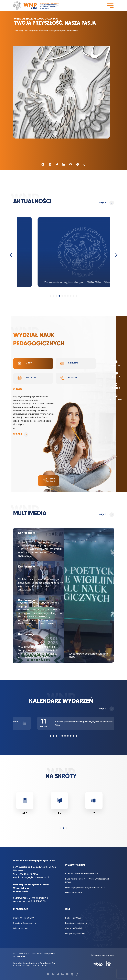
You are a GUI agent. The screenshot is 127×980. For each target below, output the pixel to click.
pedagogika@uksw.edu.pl (35, 877)
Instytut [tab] (27, 378)
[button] (51, 296)
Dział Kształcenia (73, 893)
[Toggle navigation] (110, 6)
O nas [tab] (25, 363)
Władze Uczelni (21, 928)
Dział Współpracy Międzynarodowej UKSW (85, 888)
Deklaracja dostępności (102, 955)
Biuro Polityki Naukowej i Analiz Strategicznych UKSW (87, 881)
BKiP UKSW (18, 954)
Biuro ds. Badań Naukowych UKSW (82, 874)
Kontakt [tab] (69, 378)
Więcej (103, 203)
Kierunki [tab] (69, 363)
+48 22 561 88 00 (37, 901)
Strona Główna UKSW (23, 918)
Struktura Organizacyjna (25, 923)
